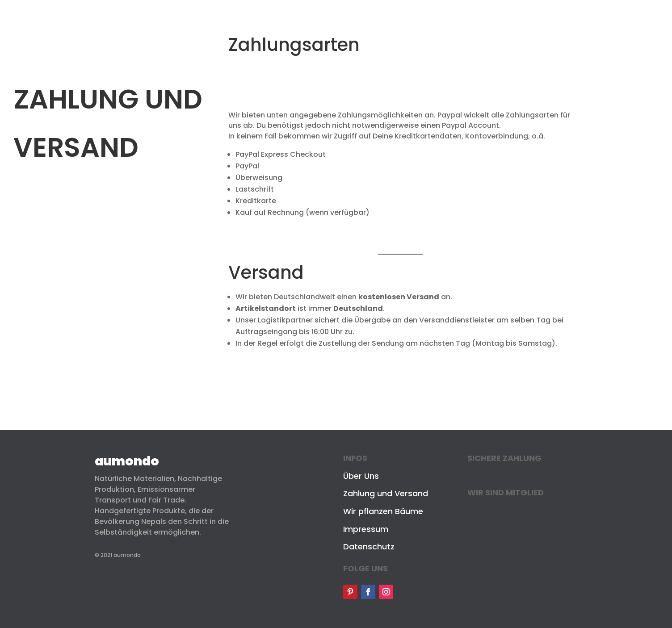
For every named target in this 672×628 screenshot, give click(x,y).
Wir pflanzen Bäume (383, 511)
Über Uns (361, 476)
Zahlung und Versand (386, 493)
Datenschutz (369, 546)
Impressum (366, 529)
